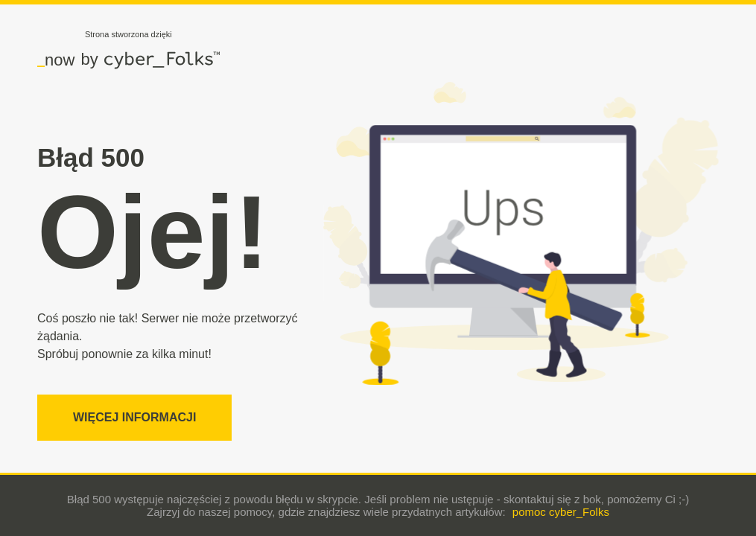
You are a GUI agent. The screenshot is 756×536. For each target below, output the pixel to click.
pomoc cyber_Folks (561, 512)
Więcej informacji (134, 417)
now (56, 60)
